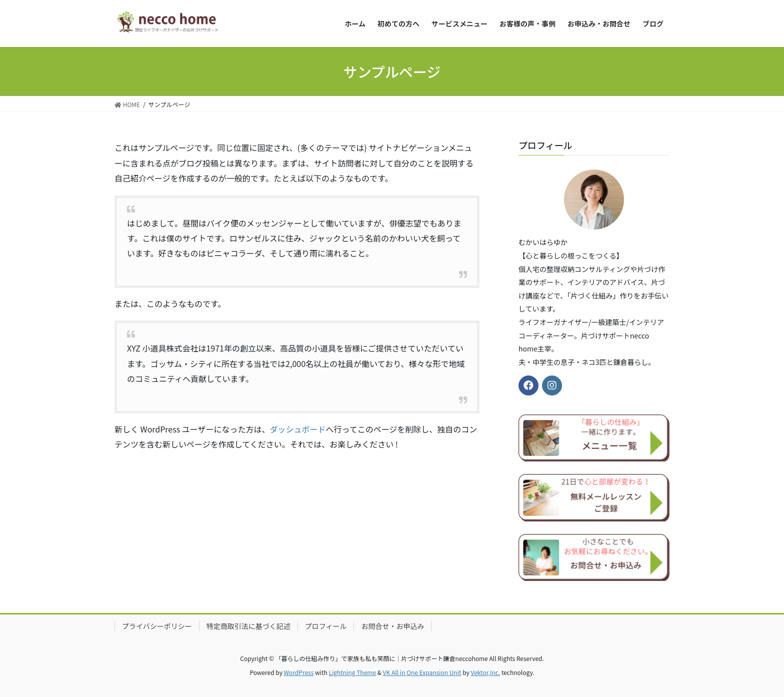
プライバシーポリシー (157, 626)
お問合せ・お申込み (392, 626)
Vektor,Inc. (485, 672)
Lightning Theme (352, 672)
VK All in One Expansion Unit (422, 672)
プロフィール (326, 626)
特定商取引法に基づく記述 (248, 626)
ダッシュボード (297, 429)
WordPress (299, 672)
